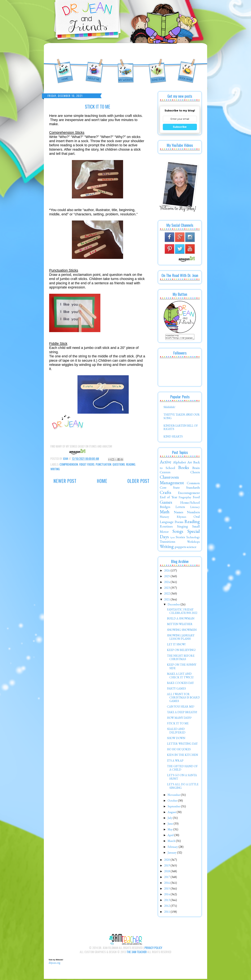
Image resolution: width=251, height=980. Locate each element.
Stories (180, 538)
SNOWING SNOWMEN (182, 631)
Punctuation (103, 464)
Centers (165, 473)
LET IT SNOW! (176, 645)
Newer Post (65, 481)
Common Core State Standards (180, 486)
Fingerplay (185, 498)
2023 (167, 589)
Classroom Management (172, 481)
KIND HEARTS (173, 437)
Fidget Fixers (87, 464)
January (172, 853)
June (171, 825)
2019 (167, 866)
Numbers (193, 513)
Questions (119, 464)
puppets (180, 548)
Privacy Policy (153, 949)
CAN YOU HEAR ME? (181, 707)
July (170, 819)
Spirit (172, 538)
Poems (179, 523)
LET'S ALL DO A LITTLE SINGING (183, 787)
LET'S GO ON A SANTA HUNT (182, 778)
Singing (182, 527)
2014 (167, 895)
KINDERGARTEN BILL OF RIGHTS (181, 428)
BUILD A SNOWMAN (181, 619)
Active (166, 463)
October (173, 801)
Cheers (195, 473)
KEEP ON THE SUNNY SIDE (182, 667)
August (172, 813)
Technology (193, 538)
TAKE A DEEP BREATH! (182, 713)
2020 (167, 861)
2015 (167, 889)
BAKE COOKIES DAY (180, 684)
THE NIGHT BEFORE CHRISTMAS (181, 658)
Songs (178, 532)
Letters (180, 508)
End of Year (168, 498)
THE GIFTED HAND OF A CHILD (182, 769)
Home (102, 481)
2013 (167, 901)
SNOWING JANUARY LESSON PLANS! (181, 638)
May (170, 830)
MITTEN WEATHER (180, 625)
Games (166, 503)
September (174, 807)
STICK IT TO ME (178, 724)
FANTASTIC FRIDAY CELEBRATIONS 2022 (182, 612)
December (174, 605)
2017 (167, 878)
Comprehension (69, 464)
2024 (167, 583)
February (173, 848)
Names (178, 513)
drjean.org (55, 964)
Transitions (167, 542)
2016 (167, 884)
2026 (167, 571)
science (192, 548)
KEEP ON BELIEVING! (181, 651)
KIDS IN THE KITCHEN (182, 756)
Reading (131, 464)
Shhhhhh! (169, 408)
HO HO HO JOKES (179, 750)
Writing (55, 469)
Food (196, 498)
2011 (167, 913)
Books (184, 468)
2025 (167, 577)
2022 (167, 594)
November (174, 796)
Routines (166, 527)
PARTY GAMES (176, 689)
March (172, 842)
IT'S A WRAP (175, 762)
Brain (196, 469)
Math (165, 513)
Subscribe (180, 127)
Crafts (165, 493)
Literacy (195, 508)
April (171, 836)
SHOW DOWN (176, 739)
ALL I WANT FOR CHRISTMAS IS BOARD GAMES (183, 698)
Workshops (193, 543)
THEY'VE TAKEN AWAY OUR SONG (182, 417)
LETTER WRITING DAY (182, 745)
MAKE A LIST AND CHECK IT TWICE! (180, 676)
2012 (167, 907)
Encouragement (189, 494)
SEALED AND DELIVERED (176, 732)
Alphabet (179, 463)
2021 (167, 600)
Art (190, 463)
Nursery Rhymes (173, 518)
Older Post (138, 481)
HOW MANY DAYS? (179, 719)
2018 (167, 872)
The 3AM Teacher (137, 953)
